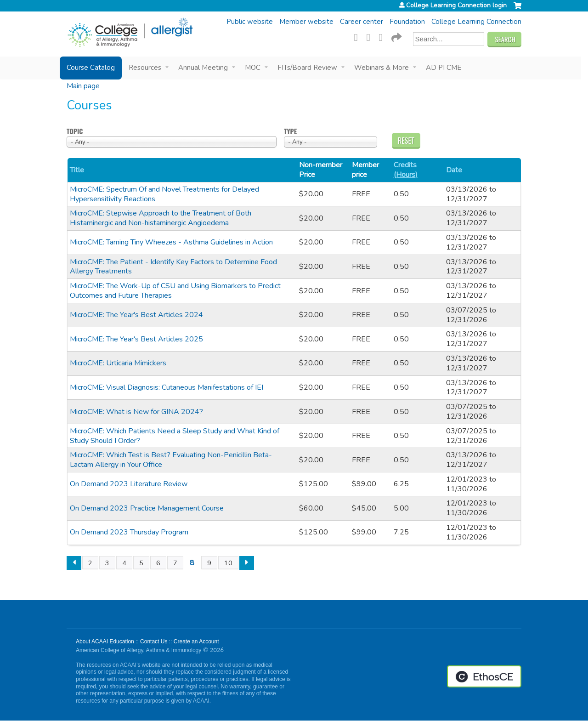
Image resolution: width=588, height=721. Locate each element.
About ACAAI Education (105, 642)
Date (454, 170)
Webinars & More (382, 68)
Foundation (407, 22)
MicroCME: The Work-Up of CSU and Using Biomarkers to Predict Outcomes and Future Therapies (175, 291)
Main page (83, 86)
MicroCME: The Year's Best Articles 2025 (136, 339)
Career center (362, 22)
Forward (396, 36)
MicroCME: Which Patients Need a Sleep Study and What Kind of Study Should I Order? (175, 436)
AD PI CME (444, 68)
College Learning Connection (476, 22)
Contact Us (154, 642)
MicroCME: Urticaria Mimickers (118, 363)
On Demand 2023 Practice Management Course (147, 508)
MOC (253, 68)
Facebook (359, 36)
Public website (250, 22)
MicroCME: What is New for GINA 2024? (136, 412)
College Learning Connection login (456, 6)
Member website (306, 22)
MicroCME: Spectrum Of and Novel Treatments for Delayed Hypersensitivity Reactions (164, 194)
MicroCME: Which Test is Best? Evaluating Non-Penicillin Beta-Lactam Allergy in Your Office (171, 460)
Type (290, 132)
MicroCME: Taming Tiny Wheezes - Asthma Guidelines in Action (171, 242)
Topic (75, 132)
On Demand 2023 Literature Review (129, 484)
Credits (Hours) (406, 170)
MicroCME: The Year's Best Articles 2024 (136, 315)
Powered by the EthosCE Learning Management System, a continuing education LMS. (484, 676)
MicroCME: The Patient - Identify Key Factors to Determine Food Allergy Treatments (173, 267)
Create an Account (196, 642)
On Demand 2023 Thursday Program (129, 532)
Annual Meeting (203, 68)
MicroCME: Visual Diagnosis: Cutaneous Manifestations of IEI (167, 387)
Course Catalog (91, 68)
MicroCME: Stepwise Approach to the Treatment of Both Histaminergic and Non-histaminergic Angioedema (161, 218)
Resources (145, 68)
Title (77, 170)
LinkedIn (384, 36)
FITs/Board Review (307, 68)
